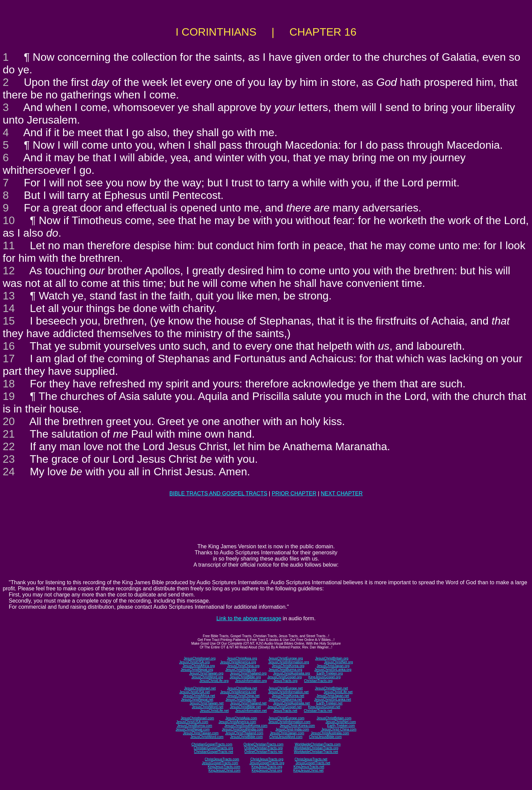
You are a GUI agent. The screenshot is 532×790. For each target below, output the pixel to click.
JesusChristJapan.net (333, 696)
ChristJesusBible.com (325, 737)
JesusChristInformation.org (289, 662)
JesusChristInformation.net (289, 692)
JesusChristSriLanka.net (332, 700)
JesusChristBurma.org (286, 670)
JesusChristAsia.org (242, 658)
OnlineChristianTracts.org (263, 748)
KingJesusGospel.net (324, 707)
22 (9, 446)
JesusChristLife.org (214, 681)
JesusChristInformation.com (289, 722)
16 (9, 346)
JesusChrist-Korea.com (297, 726)
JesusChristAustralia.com (330, 733)
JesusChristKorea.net (288, 696)
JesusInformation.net (251, 711)
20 (9, 421)
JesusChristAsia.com (241, 718)
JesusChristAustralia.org (291, 673)
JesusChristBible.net (245, 707)
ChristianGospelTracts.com (212, 744)
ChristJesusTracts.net (311, 759)
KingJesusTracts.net (309, 767)
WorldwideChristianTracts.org (316, 748)
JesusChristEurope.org (286, 658)
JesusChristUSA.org (194, 662)
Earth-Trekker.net (329, 703)
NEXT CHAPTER (342, 493)
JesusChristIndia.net (241, 700)
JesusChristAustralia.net (291, 703)
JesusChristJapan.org (333, 666)
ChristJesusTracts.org (267, 759)
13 (9, 296)
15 (9, 321)
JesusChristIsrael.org (199, 658)
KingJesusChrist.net (309, 770)
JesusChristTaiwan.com (201, 733)
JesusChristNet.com (340, 722)
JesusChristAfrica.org (199, 666)
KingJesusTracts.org (267, 767)
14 (9, 308)
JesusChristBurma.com (195, 726)
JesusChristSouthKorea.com (246, 726)
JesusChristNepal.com (193, 729)
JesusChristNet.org (338, 662)
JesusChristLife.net (338, 692)
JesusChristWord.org (207, 677)
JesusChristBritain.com (334, 718)
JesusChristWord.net (207, 707)
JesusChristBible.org (245, 677)
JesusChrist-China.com (339, 729)
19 (9, 396)
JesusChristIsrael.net (200, 688)
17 (9, 359)
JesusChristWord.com (207, 737)
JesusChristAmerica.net (238, 692)
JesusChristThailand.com (244, 733)
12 (9, 271)
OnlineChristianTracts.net (263, 752)
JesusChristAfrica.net (199, 696)
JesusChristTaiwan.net (207, 703)
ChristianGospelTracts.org (213, 748)
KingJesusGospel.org (325, 677)
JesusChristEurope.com (286, 718)
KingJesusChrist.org (267, 770)
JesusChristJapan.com (287, 733)
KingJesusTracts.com (224, 767)
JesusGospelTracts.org (267, 763)
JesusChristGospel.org (284, 677)
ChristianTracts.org (318, 681)
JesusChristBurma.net (285, 700)
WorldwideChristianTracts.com (318, 744)
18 (9, 384)
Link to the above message (249, 618)
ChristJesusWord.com (286, 737)
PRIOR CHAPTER (294, 493)
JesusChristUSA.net (195, 692)
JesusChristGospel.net (284, 707)
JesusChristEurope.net (286, 688)
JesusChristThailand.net (248, 703)
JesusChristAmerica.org (238, 662)
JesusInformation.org (251, 681)
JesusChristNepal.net (197, 700)
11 (9, 245)
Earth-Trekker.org (330, 673)
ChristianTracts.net (318, 711)
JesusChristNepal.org (197, 670)
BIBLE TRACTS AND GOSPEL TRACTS (218, 493)
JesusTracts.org (286, 681)
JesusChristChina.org (243, 666)
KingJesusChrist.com (224, 770)
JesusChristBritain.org (332, 658)
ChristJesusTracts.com (222, 759)
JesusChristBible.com (246, 737)
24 (9, 472)
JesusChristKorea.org (288, 666)
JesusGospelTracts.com (220, 763)
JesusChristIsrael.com (197, 718)
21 (9, 434)
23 (9, 459)
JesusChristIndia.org (241, 670)
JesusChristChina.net (243, 696)
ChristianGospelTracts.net (214, 752)
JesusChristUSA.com (192, 722)
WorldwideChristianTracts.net (316, 752)
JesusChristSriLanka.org (333, 670)
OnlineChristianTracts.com (263, 744)
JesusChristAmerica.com (237, 722)
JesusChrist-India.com (292, 729)
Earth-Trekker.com (341, 726)
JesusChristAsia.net (242, 688)
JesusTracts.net (285, 711)
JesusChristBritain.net (331, 688)
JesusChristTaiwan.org (206, 673)
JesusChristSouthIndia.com (243, 729)
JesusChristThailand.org (248, 673)
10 (9, 220)
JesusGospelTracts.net (313, 763)
